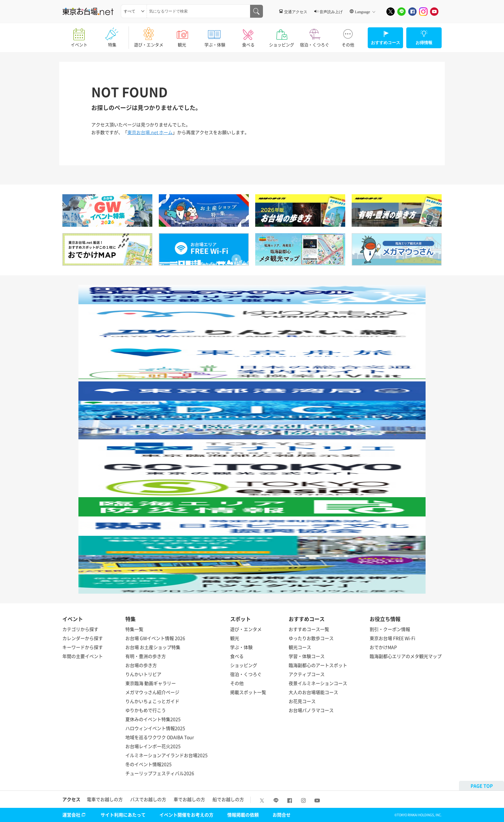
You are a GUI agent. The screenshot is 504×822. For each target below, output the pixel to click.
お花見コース (302, 701)
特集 (112, 35)
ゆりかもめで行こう (146, 710)
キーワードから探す (83, 647)
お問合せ (282, 815)
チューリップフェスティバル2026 (160, 773)
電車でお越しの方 (105, 799)
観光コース (300, 647)
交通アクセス (296, 12)
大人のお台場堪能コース (313, 692)
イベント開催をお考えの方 (186, 815)
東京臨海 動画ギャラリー (151, 683)
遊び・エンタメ (149, 35)
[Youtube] (434, 12)
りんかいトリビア (143, 674)
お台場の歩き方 (141, 665)
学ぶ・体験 (215, 35)
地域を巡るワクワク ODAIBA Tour (160, 737)
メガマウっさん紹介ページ (152, 692)
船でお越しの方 (228, 799)
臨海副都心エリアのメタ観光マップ (406, 656)
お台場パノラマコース (311, 710)
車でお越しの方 (189, 799)
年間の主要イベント (83, 656)
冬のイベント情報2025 (148, 764)
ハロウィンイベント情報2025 (155, 728)
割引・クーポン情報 (390, 629)
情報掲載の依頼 (243, 815)
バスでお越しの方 (148, 799)
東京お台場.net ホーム (150, 132)
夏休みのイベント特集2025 (153, 719)
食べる (248, 35)
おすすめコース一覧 (309, 629)
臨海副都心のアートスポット (318, 665)
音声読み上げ (331, 12)
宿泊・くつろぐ (315, 35)
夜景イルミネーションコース (318, 683)
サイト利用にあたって (123, 815)
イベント (79, 35)
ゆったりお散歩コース (311, 638)
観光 (182, 35)
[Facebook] (412, 12)
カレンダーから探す (83, 638)
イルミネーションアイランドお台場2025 (166, 755)
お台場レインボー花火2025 (153, 746)
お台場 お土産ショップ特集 (153, 647)
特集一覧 (134, 629)
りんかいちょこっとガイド (152, 701)
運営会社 (75, 815)
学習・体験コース (307, 656)
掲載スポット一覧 (248, 692)
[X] (391, 12)
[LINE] (401, 12)
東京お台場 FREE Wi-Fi (392, 638)
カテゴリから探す (80, 629)
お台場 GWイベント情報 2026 (155, 638)
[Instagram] (423, 12)
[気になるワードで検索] (256, 11)
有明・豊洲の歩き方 (146, 656)
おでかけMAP (383, 647)
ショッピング (281, 35)
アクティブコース (307, 674)
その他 (348, 35)
